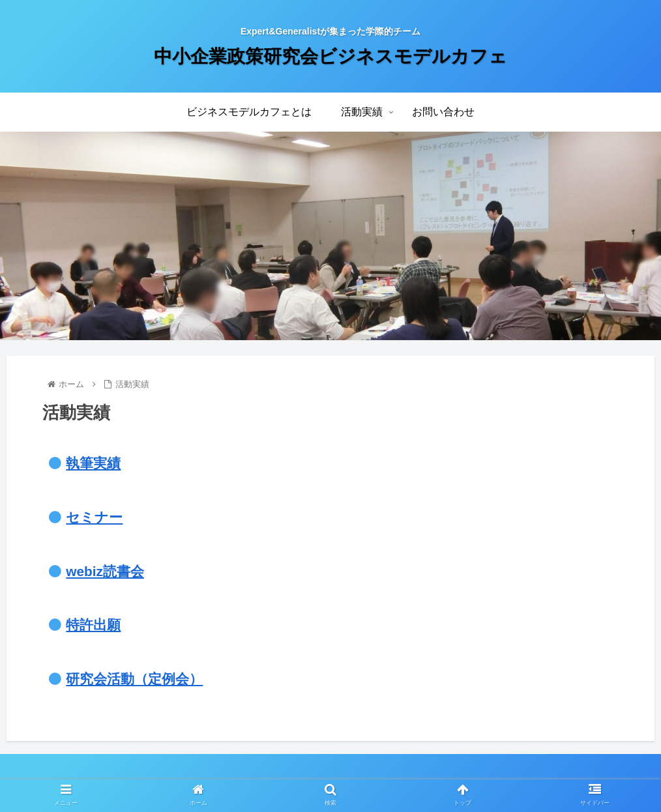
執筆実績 (93, 463)
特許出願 (93, 625)
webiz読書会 (105, 571)
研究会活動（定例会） (134, 679)
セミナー (94, 517)
